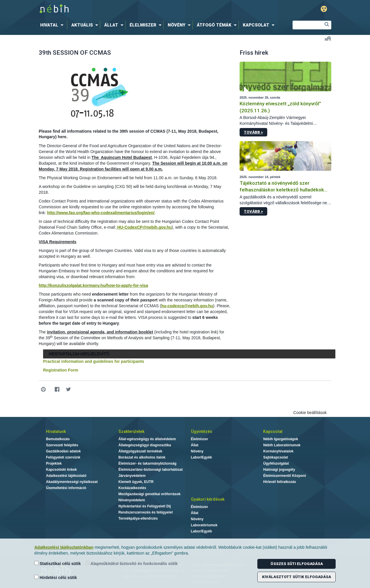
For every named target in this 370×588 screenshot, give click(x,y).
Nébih (123, 9)
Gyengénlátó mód (324, 9)
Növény (197, 451)
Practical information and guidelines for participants (94, 361)
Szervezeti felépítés (62, 445)
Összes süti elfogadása (297, 564)
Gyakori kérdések (208, 499)
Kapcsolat (273, 431)
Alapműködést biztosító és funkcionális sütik (132, 563)
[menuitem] (53, 25)
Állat (195, 445)
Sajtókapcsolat (276, 457)
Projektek (54, 463)
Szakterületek (131, 431)
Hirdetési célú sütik (56, 577)
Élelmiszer (200, 439)
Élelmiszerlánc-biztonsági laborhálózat (151, 470)
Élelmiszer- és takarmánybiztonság (147, 463)
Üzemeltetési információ (66, 488)
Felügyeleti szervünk (63, 457)
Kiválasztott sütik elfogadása (296, 577)
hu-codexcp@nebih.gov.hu (187, 306)
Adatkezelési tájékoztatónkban (64, 547)
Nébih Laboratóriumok (282, 445)
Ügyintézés (202, 431)
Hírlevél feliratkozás (280, 482)
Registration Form (61, 370)
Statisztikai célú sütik (58, 563)
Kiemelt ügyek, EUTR (136, 482)
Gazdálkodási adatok (63, 451)
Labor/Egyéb (202, 457)
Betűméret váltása (328, 39)
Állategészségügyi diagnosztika (145, 445)
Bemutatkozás (58, 439)
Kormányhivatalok (278, 451)
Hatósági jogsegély (279, 470)
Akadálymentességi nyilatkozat (72, 482)
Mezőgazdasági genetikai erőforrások (149, 494)
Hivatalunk (56, 431)
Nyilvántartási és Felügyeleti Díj (145, 506)
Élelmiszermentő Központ (285, 476)
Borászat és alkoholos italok (142, 457)
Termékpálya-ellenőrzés (138, 518)
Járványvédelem (132, 476)
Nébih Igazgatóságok (281, 439)
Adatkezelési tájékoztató (66, 476)
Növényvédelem (132, 500)
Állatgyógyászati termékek (140, 451)
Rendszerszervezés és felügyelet (146, 512)
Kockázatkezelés (132, 488)
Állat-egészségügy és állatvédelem (147, 439)
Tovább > (253, 132)
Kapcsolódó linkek (61, 470)
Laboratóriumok (204, 525)
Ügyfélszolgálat (276, 463)
